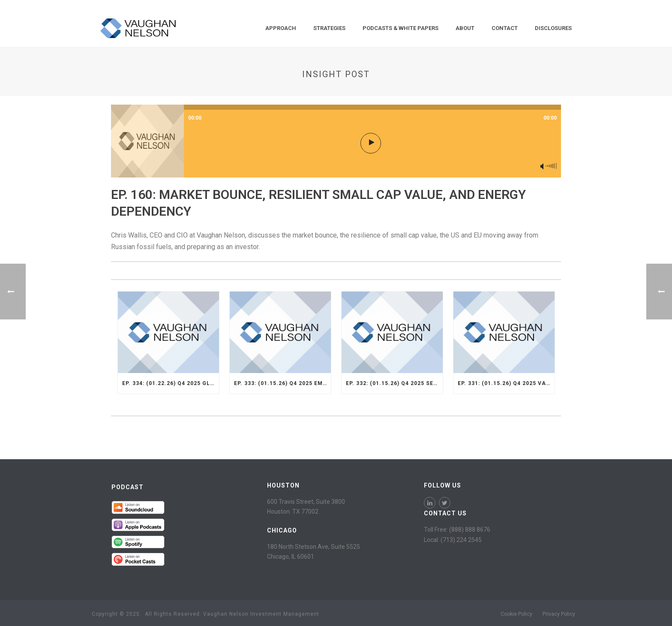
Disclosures (553, 28)
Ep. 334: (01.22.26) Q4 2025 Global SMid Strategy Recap (171, 383)
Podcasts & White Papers (400, 28)
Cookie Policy (516, 614)
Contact (505, 28)
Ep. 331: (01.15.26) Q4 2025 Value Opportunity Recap (506, 383)
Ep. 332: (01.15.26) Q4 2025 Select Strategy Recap (394, 383)
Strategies (329, 28)
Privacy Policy (559, 614)
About (465, 28)
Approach (281, 28)
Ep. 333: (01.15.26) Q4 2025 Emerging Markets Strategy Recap (282, 383)
